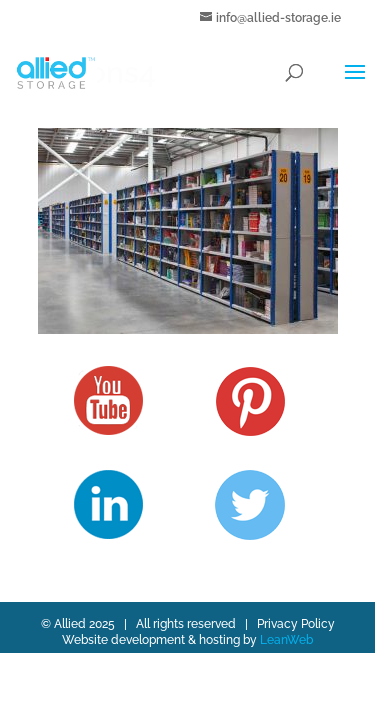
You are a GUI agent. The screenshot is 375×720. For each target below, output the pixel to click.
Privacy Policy (296, 624)
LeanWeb (286, 640)
